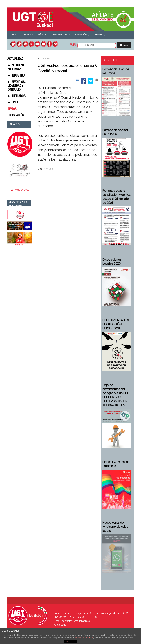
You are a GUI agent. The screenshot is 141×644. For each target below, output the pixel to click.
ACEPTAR (70, 642)
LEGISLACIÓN (16, 116)
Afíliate (42, 35)
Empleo (100, 35)
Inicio (14, 35)
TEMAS (12, 109)
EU (75, 45)
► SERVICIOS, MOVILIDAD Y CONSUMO (16, 86)
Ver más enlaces (20, 190)
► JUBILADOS (16, 96)
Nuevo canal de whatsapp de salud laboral (115, 527)
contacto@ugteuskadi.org (76, 621)
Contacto (27, 35)
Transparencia (60, 35)
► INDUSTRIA (16, 76)
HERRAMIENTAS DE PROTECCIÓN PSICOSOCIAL (116, 325)
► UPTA (13, 103)
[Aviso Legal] (60, 625)
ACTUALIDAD (15, 59)
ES (71, 45)
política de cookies (84, 638)
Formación (82, 35)
